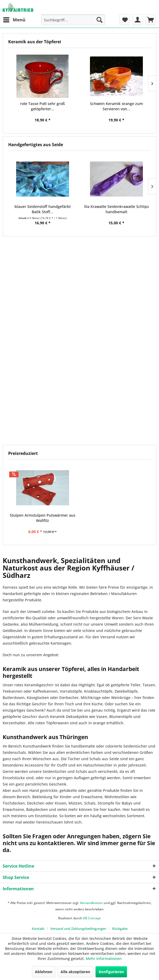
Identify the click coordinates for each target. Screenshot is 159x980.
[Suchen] (99, 20)
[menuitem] (14, 20)
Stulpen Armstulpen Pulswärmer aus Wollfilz (43, 518)
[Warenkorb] (151, 20)
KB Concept (92, 918)
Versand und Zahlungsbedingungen (78, 929)
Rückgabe (120, 929)
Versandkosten (91, 903)
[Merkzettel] (125, 20)
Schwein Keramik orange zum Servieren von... (116, 106)
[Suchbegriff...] (73, 20)
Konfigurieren (111, 972)
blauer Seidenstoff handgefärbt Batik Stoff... (43, 209)
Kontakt (38, 929)
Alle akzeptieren (75, 972)
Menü (14, 19)
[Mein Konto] (138, 20)
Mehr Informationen (104, 958)
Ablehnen (44, 972)
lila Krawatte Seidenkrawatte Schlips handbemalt (117, 209)
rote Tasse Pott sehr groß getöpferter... (42, 106)
